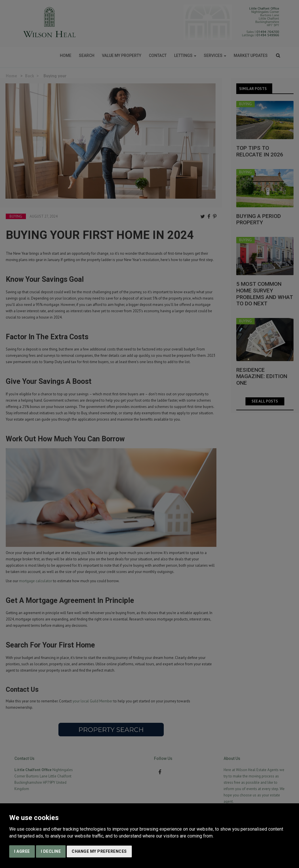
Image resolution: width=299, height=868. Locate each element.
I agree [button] (22, 851)
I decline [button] (51, 851)
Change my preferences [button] (99, 851)
